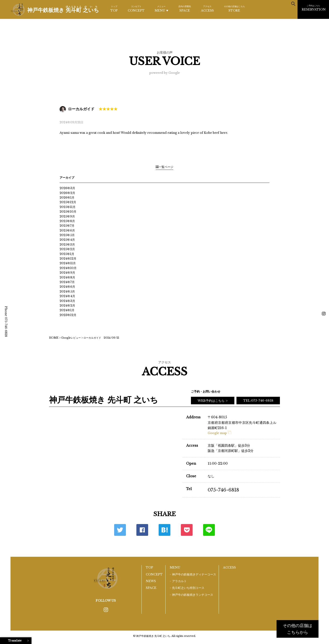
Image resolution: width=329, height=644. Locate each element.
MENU (161, 9)
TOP (114, 9)
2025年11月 (68, 207)
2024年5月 (67, 291)
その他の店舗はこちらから (298, 629)
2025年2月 (67, 249)
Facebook (142, 530)
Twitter (120, 530)
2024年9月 (67, 273)
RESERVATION (314, 8)
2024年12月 (68, 259)
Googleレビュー (71, 338)
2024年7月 (67, 282)
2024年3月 (67, 301)
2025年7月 (67, 226)
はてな (164, 530)
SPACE (185, 9)
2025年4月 (67, 240)
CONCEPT (136, 9)
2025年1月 (67, 254)
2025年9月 (67, 216)
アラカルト (179, 581)
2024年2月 (67, 306)
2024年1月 (67, 310)
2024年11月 (68, 263)
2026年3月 (67, 188)
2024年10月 (68, 268)
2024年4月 (67, 296)
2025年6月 (67, 230)
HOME (54, 338)
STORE (234, 9)
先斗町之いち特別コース (188, 588)
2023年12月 (68, 315)
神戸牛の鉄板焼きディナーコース (194, 574)
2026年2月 (67, 193)
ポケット (187, 530)
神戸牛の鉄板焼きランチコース (193, 595)
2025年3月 (67, 245)
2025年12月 (68, 202)
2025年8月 (67, 221)
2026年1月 (67, 198)
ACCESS (207, 9)
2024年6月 (67, 287)
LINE (209, 530)
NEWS (151, 581)
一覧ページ (164, 167)
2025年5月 (67, 235)
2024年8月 (67, 277)
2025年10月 (68, 212)
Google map (219, 433)
